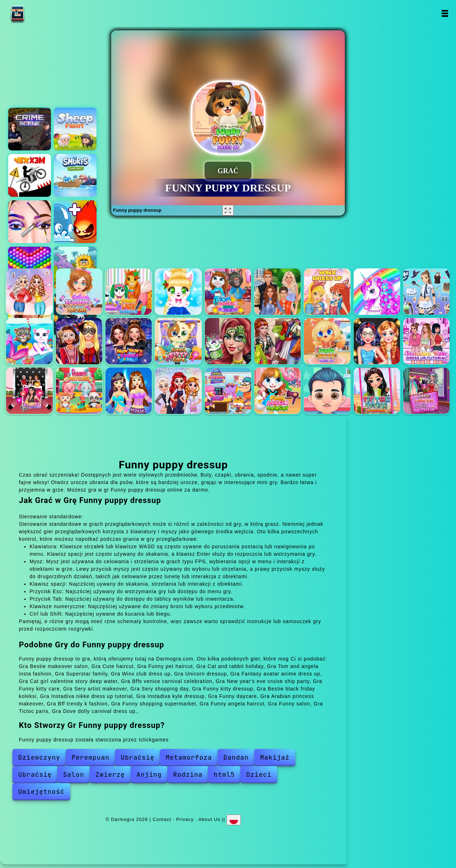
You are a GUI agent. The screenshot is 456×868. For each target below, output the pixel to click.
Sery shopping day (278, 341)
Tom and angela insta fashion (228, 292)
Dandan (236, 757)
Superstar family (278, 292)
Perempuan (90, 757)
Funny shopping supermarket (228, 391)
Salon (74, 774)
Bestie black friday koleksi (377, 341)
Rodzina (188, 774)
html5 (224, 774)
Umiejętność (41, 792)
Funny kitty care (178, 341)
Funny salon (327, 391)
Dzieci (259, 774)
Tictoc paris (377, 391)
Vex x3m (30, 175)
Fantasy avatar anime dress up (426, 292)
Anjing (149, 774)
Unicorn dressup (377, 292)
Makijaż (275, 757)
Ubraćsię (138, 757)
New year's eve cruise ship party (129, 341)
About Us (209, 819)
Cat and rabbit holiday (178, 292)
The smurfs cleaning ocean (75, 175)
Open (444, 13)
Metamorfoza (189, 757)
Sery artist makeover (228, 341)
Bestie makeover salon (29, 292)
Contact (162, 819)
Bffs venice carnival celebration (79, 341)
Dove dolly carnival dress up (426, 391)
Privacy (185, 819)
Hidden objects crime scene (30, 129)
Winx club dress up (327, 292)
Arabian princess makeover (129, 391)
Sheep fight (75, 129)
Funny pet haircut (129, 292)
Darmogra (40, 13)
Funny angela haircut (278, 391)
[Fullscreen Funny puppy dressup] (228, 210)
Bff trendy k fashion (178, 391)
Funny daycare (79, 391)
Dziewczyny (39, 757)
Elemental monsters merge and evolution (75, 222)
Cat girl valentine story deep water (29, 341)
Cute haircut (79, 292)
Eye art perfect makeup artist (30, 222)
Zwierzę (110, 774)
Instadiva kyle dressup (29, 391)
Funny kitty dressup (327, 341)
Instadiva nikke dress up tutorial (426, 341)
